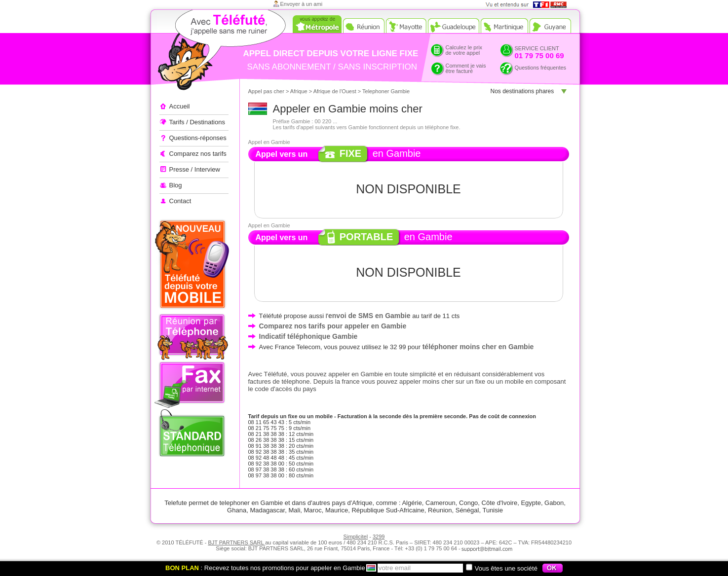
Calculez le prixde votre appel (464, 50)
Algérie (412, 503)
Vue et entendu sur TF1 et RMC (529, 5)
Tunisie (492, 510)
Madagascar (267, 510)
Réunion (440, 510)
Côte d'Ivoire (500, 503)
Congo (468, 503)
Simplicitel (356, 537)
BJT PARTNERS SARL (236, 542)
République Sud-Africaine (388, 510)
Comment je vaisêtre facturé (466, 68)
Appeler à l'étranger (204, 52)
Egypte (531, 503)
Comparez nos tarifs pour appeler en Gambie (333, 326)
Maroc (313, 510)
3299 (379, 537)
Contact (180, 201)
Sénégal (467, 510)
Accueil (180, 106)
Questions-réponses (198, 138)
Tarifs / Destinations (197, 122)
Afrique (299, 91)
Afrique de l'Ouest (335, 91)
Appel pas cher (266, 91)
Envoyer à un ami (302, 4)
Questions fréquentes (541, 68)
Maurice (337, 510)
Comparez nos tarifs (198, 154)
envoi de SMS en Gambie (369, 316)
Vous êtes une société (502, 568)
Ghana (237, 510)
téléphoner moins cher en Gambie (478, 347)
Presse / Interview (195, 169)
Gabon (554, 503)
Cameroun (441, 503)
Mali (294, 510)
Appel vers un (354, 237)
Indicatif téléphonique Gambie (308, 336)
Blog (176, 185)
